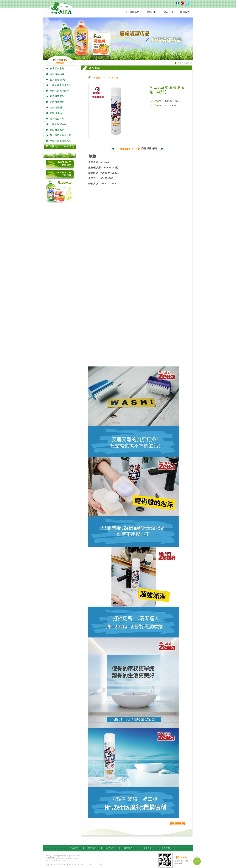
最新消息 (74, 848)
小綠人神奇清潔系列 (59, 85)
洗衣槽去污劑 (56, 119)
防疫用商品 (54, 113)
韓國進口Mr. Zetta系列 (61, 146)
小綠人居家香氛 (57, 124)
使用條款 (147, 848)
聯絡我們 (129, 848)
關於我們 (92, 848)
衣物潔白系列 (56, 69)
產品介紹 (111, 848)
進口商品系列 (56, 130)
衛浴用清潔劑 (56, 102)
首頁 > (180, 63)
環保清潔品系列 (57, 74)
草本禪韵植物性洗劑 (59, 135)
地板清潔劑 (54, 108)
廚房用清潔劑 (56, 96)
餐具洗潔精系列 (57, 80)
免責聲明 (166, 848)
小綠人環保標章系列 (59, 141)
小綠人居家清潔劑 (58, 91)
